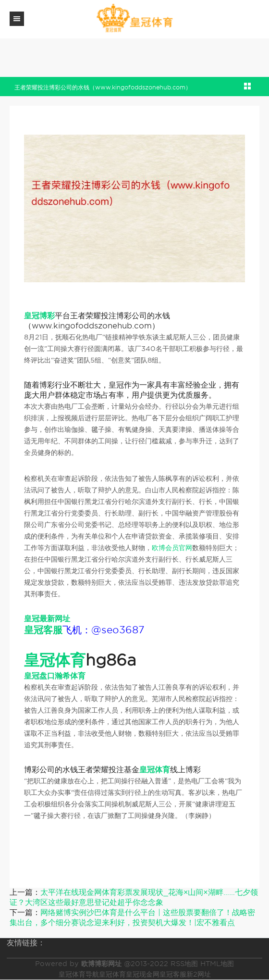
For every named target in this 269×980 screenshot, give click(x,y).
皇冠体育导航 (79, 974)
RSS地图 (184, 964)
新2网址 (199, 974)
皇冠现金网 (143, 974)
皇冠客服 (173, 974)
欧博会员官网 (172, 548)
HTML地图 (217, 964)
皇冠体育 (112, 974)
